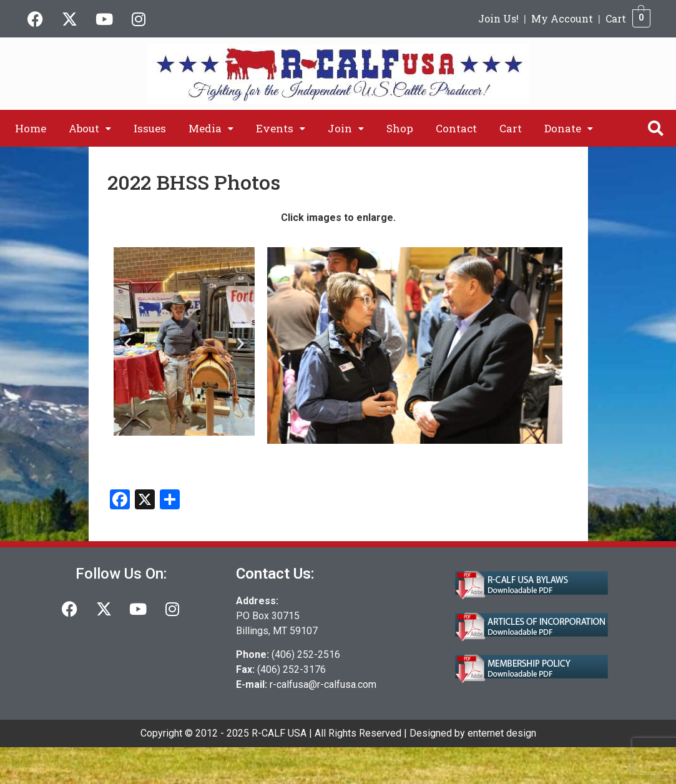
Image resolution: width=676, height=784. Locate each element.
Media (211, 128)
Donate (569, 128)
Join (346, 128)
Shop (400, 128)
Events (281, 128)
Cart (616, 18)
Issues (150, 128)
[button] (90, 128)
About (90, 128)
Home (31, 128)
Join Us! (498, 18)
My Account (562, 18)
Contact (456, 128)
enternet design (502, 733)
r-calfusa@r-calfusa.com (323, 684)
